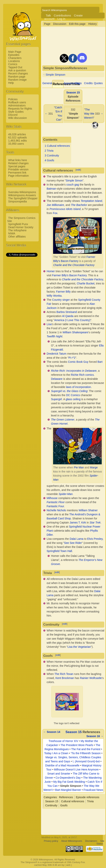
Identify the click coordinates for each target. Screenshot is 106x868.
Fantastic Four (55, 506)
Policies (13, 99)
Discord (13, 115)
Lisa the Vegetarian (79, 647)
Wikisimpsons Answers (22, 195)
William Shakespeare (75, 332)
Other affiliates (17, 237)
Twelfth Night (55, 336)
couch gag (73, 185)
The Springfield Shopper (23, 198)
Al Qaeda (68, 316)
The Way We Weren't (89, 114)
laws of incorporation (78, 387)
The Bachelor (79, 205)
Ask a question (17, 70)
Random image (17, 80)
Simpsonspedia (18, 201)
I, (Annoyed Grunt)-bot (86, 761)
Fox (55, 213)
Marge (94, 467)
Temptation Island (91, 201)
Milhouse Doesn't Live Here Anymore (76, 770)
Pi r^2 (72, 358)
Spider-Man (66, 494)
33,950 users (16, 144)
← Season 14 (52, 732)
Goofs (64, 805)
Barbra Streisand (67, 312)
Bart (100, 362)
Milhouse (52, 498)
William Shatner (88, 510)
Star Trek (95, 523)
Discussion (60, 24)
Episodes (14, 55)
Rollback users (17, 102)
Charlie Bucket (86, 283)
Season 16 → (95, 736)
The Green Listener (63, 420)
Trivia (90, 801)
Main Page (15, 52)
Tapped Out (15, 67)
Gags (78, 83)
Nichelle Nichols (56, 510)
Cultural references (73, 801)
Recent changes (18, 73)
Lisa (49, 324)
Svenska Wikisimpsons (22, 192)
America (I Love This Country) (72, 320)
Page (47, 24)
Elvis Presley (95, 539)
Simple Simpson (55, 75)
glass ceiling (73, 399)
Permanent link (17, 173)
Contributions (62, 15)
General (47, 83)
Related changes (18, 163)
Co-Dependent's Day (68, 778)
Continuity (51, 805)
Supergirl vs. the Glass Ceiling (69, 391)
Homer (51, 271)
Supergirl (56, 399)
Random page (17, 77)
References (66, 797)
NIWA (12, 233)
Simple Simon (74, 181)
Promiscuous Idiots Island (65, 209)
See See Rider (73, 543)
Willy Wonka (54, 296)
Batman (51, 189)
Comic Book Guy (78, 362)
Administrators (17, 105)
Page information (18, 176)
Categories (50, 797)
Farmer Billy (64, 292)
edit (78, 170)
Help (11, 83)
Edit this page (77, 24)
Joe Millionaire (55, 205)
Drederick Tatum (57, 354)
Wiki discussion (18, 118)
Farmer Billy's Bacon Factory (69, 275)
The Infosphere (17, 230)
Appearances (72, 83)
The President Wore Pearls (77, 745)
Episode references (88, 797)
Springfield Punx (18, 224)
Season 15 (73, 92)
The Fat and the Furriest (86, 749)
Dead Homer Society (21, 227)
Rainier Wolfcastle (91, 678)
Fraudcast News (93, 790)
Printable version (18, 169)
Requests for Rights (20, 109)
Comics (13, 64)
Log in (61, 19)
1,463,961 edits (18, 141)
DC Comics (73, 395)
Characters (15, 58)
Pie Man (79, 467)
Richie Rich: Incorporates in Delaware (74, 371)
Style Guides (16, 112)
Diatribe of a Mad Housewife (62, 765)
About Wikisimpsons (72, 841)
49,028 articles (17, 134)
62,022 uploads (18, 137)
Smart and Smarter (59, 774)
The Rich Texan (64, 674)
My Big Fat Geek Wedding (69, 782)
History (93, 24)
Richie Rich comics (82, 375)
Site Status (100, 842)
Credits (88, 83)
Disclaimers (91, 841)
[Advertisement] (22, 315)
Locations (14, 61)
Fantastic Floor (56, 502)
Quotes (98, 83)
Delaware (57, 379)
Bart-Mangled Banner (68, 790)
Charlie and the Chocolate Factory (74, 265)
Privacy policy (51, 841)
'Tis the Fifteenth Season (86, 753)
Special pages (17, 166)
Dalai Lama (77, 539)
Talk (48, 15)
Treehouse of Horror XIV (63, 741)
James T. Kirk (78, 523)
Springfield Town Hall (59, 551)
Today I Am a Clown (56, 753)
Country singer (61, 300)
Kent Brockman (65, 678)
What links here (18, 160)
